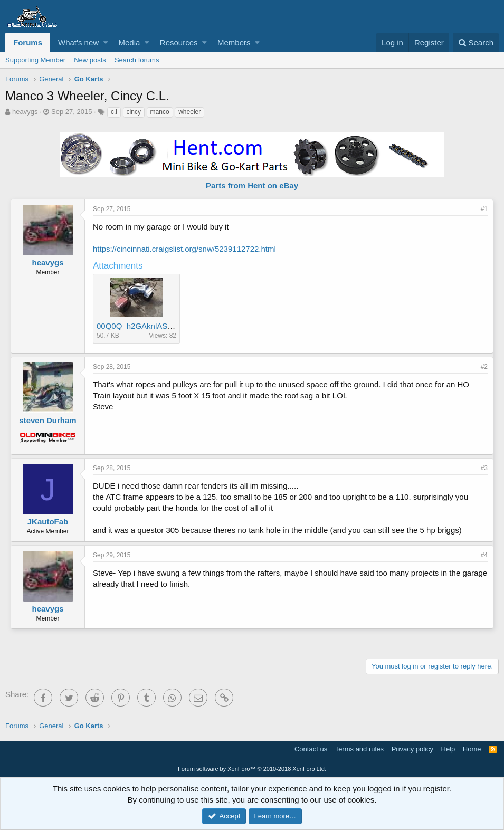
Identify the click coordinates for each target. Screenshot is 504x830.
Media (130, 42)
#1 (484, 209)
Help (448, 749)
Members (234, 42)
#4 (484, 555)
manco (160, 112)
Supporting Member (35, 60)
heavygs (25, 112)
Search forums (137, 60)
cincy (134, 112)
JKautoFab (48, 522)
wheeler (189, 112)
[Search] (476, 42)
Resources (179, 42)
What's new (78, 42)
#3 (484, 468)
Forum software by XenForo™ (252, 769)
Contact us (311, 749)
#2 (484, 367)
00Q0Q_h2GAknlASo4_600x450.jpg (160, 326)
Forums (28, 42)
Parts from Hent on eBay (252, 185)
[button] (106, 42)
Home (472, 749)
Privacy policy (412, 749)
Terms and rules (359, 749)
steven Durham (47, 420)
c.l (114, 112)
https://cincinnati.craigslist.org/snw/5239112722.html (184, 249)
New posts (90, 60)
